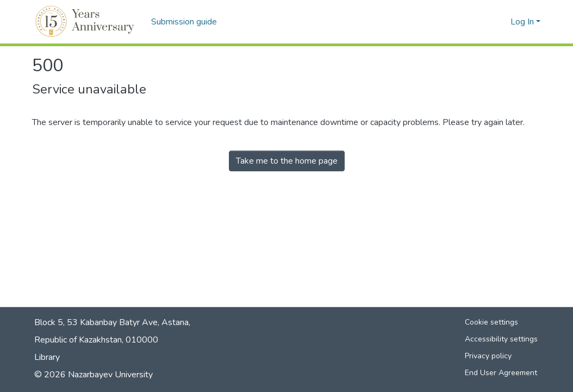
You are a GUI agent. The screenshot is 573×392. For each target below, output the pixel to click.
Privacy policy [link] (488, 356)
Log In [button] (523, 22)
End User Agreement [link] (501, 373)
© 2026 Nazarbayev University (94, 375)
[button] (86, 22)
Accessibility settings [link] (501, 339)
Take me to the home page (287, 161)
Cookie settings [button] (491, 322)
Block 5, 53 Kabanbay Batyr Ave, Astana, (112, 322)
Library (47, 357)
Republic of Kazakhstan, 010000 (96, 340)
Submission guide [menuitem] (184, 22)
